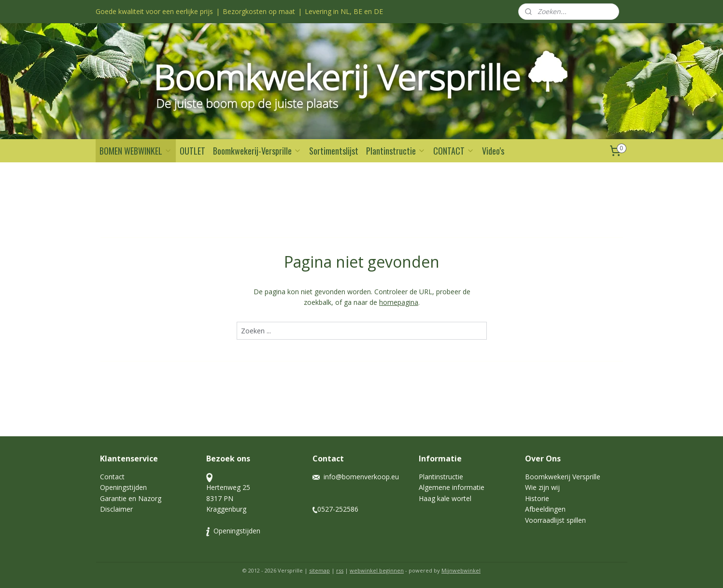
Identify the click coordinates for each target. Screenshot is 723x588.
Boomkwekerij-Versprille (257, 151)
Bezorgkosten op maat (259, 11)
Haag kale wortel (445, 498)
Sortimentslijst (334, 151)
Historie (537, 498)
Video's (493, 151)
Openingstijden (123, 487)
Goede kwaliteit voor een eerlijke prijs (154, 11)
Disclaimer (116, 509)
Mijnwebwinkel (461, 570)
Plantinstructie (396, 151)
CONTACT (454, 151)
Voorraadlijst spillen (555, 520)
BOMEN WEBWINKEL (136, 151)
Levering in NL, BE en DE (344, 11)
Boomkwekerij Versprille (563, 477)
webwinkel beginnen (377, 570)
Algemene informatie (452, 487)
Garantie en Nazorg (131, 498)
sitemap (319, 570)
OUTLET (192, 151)
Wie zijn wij (543, 487)
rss (340, 570)
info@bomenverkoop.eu (361, 477)
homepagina (399, 302)
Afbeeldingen (545, 509)
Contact (112, 477)
